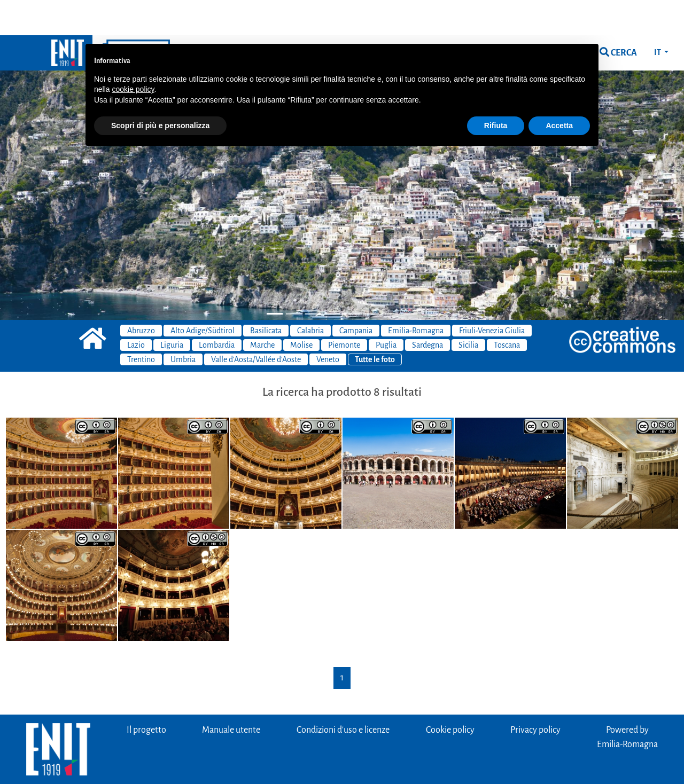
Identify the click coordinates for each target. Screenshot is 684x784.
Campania (356, 295)
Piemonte (344, 310)
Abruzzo (141, 295)
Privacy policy (535, 695)
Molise (301, 310)
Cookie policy (450, 695)
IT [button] (658, 17)
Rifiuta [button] (496, 90)
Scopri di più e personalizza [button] (160, 90)
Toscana (507, 310)
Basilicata (266, 295)
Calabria (310, 295)
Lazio (136, 310)
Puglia (386, 310)
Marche (262, 310)
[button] (51, 142)
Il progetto (146, 695)
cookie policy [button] (133, 54)
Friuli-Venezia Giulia (492, 295)
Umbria (183, 324)
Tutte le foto (375, 324)
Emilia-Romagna (416, 295)
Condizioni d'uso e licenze (343, 695)
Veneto (328, 324)
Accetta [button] (559, 90)
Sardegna (428, 310)
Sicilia (468, 310)
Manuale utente (231, 695)
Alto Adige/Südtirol (203, 295)
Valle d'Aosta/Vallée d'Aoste (256, 324)
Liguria (172, 310)
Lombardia (217, 310)
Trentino (141, 324)
